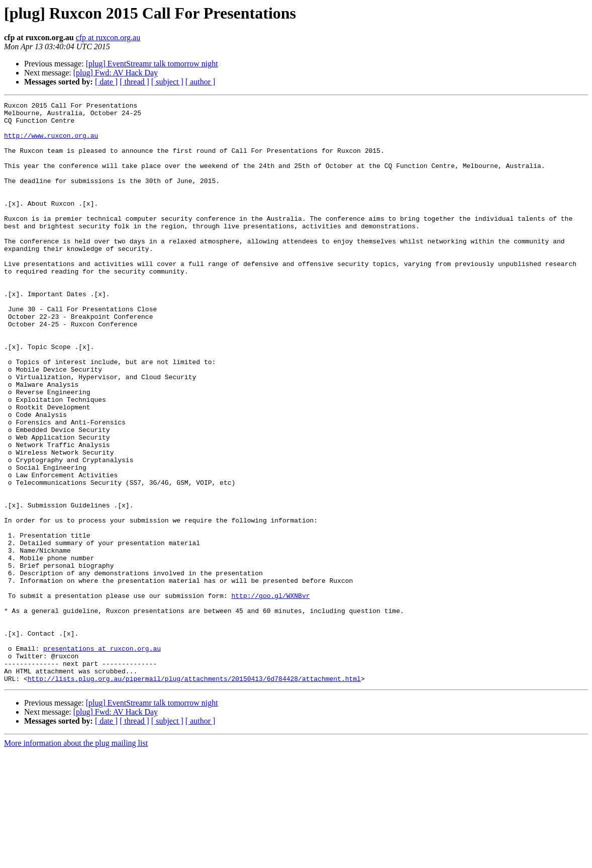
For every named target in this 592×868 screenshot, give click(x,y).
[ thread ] (134, 82)
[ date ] (106, 82)
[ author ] (201, 82)
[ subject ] (167, 82)
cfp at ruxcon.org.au (108, 37)
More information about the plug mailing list (76, 859)
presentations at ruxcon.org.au (102, 758)
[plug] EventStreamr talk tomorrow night (152, 64)
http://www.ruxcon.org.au (51, 143)
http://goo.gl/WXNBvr (270, 695)
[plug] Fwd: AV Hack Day (116, 73)
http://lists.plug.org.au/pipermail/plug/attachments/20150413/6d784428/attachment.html (194, 795)
